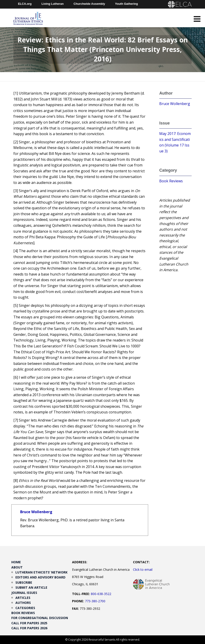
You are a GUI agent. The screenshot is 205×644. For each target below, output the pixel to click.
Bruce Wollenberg (36, 512)
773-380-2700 (95, 601)
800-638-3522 (101, 594)
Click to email (143, 570)
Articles (23, 598)
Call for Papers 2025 (29, 623)
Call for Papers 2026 (29, 628)
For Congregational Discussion (40, 618)
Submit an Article (31, 587)
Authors (23, 603)
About (17, 567)
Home (16, 562)
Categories (25, 608)
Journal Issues (24, 593)
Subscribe (24, 582)
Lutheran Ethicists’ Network (41, 572)
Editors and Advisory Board (40, 577)
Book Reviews (171, 181)
